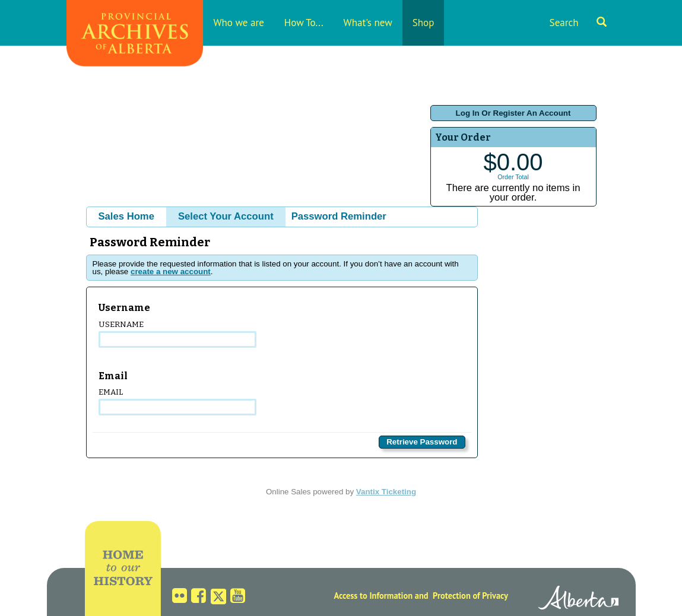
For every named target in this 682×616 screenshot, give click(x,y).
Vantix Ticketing (386, 492)
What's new (368, 23)
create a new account (171, 272)
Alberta (578, 599)
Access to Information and (381, 596)
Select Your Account (226, 216)
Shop (424, 23)
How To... (304, 23)
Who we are (239, 23)
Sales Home (126, 216)
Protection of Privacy (470, 596)
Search (578, 23)
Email (178, 401)
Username (178, 334)
